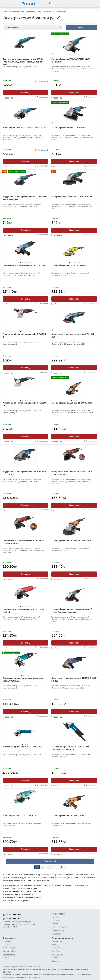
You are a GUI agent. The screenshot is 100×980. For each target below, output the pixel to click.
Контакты (56, 917)
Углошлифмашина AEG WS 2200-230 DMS (71, 540)
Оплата (55, 924)
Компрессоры (57, 954)
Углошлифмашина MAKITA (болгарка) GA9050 (24, 128)
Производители (9, 954)
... (54, 867)
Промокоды (57, 933)
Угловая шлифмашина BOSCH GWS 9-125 (22, 747)
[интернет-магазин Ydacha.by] (28, 4)
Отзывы (6, 945)
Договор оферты (10, 948)
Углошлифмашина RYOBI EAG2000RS (69, 265)
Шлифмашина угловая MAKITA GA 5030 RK (72, 197)
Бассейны (56, 961)
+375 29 (12, 918)
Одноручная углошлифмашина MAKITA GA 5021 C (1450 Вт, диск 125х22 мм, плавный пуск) (23, 62)
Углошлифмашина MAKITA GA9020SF (69, 128)
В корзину (25, 93)
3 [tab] (25, 263)
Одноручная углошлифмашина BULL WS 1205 (25, 265)
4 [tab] (28, 263)
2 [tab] (23, 263)
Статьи (6, 958)
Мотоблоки (56, 951)
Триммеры (56, 945)
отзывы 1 (43, 81)
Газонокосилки (58, 941)
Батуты (55, 958)
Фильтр (81, 27)
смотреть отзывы (35, 967)
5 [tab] (30, 263)
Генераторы (57, 948)
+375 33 (12, 914)
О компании (8, 941)
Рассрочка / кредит (59, 927)
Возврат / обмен (9, 951)
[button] (6, 3)
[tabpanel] (25, 251)
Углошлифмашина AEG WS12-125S (68, 816)
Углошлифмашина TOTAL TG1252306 (20, 816)
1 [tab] (20, 263)
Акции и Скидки (58, 930)
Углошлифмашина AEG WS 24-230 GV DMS (72, 403)
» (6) (62, 867)
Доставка (56, 920)
